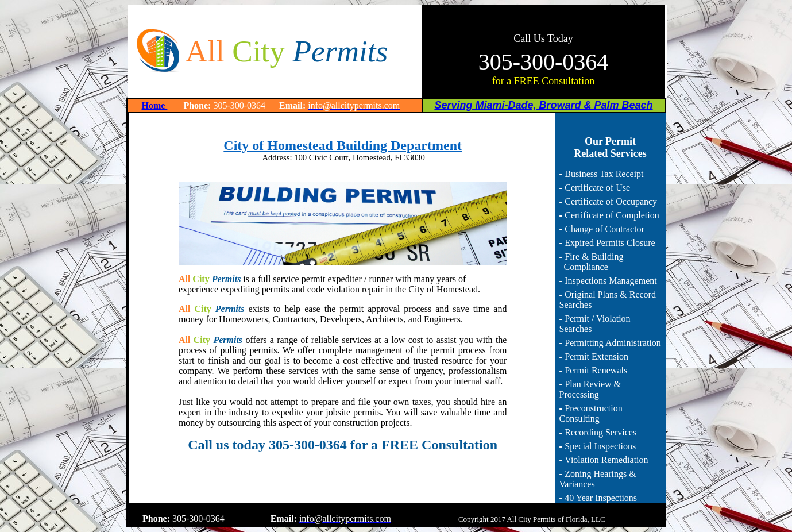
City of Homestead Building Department (343, 145)
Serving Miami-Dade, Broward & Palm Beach (543, 105)
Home (155, 105)
